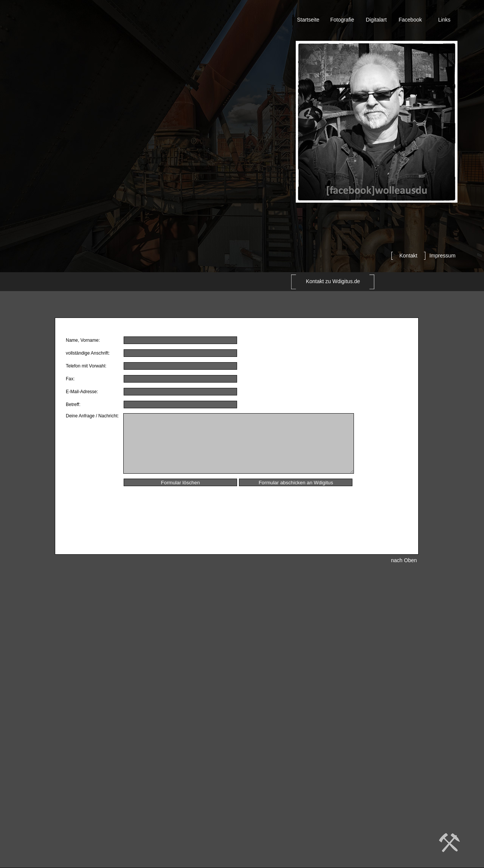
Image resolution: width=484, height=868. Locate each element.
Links (444, 20)
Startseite (308, 20)
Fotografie (342, 20)
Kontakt (408, 256)
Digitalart (376, 20)
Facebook (410, 20)
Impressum (442, 256)
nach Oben (404, 560)
